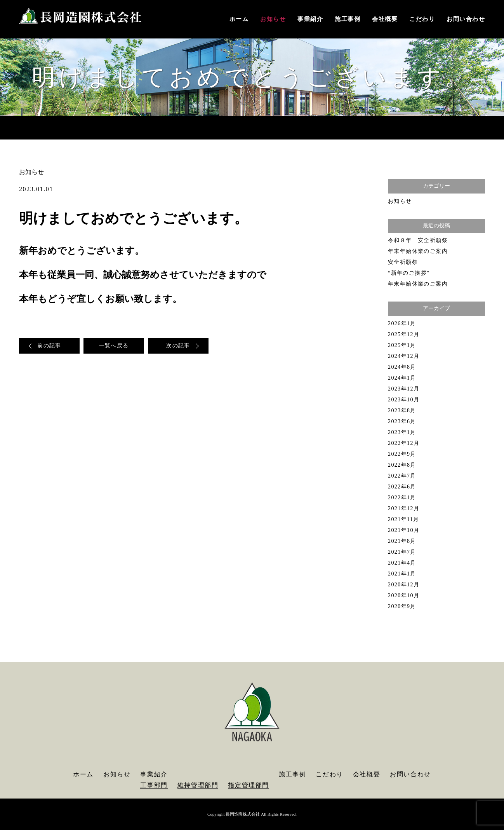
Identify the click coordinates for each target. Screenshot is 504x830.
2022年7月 (402, 476)
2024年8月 (402, 367)
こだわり (422, 19)
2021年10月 (404, 530)
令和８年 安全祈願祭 (418, 240)
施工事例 (348, 19)
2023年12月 (404, 389)
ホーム (239, 19)
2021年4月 (402, 563)
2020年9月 (402, 606)
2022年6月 (402, 487)
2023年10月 (404, 400)
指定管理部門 (249, 785)
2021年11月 (404, 519)
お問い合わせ (466, 19)
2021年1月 (402, 574)
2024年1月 (402, 378)
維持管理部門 (198, 785)
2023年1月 (402, 432)
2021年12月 (404, 508)
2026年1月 (402, 323)
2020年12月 (404, 585)
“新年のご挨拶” (409, 273)
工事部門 (154, 785)
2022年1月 (402, 498)
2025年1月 (402, 345)
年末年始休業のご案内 (418, 251)
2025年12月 (404, 334)
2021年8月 (402, 541)
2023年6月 (402, 421)
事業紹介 (310, 19)
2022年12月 (404, 443)
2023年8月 (402, 411)
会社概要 (385, 19)
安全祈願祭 (403, 262)
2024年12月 (404, 356)
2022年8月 (402, 465)
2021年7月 (402, 552)
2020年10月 (404, 595)
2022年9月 (402, 454)
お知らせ (273, 19)
